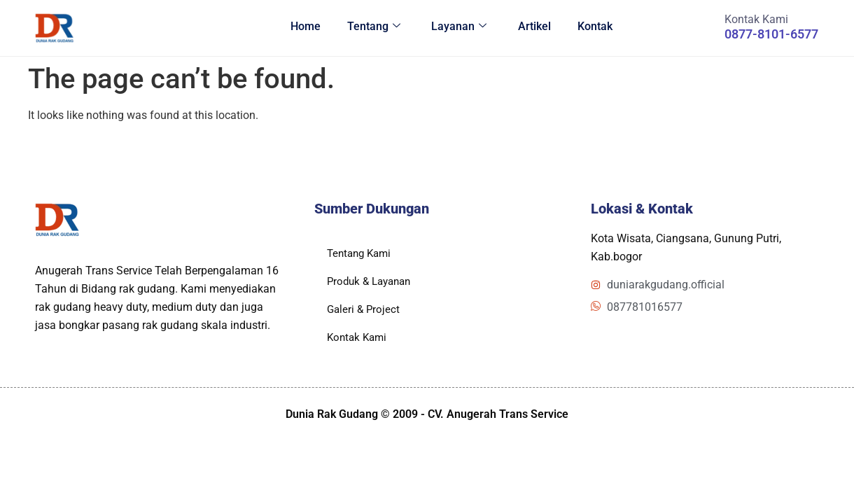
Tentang (368, 28)
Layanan (455, 28)
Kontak (593, 28)
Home (299, 28)
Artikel (531, 28)
